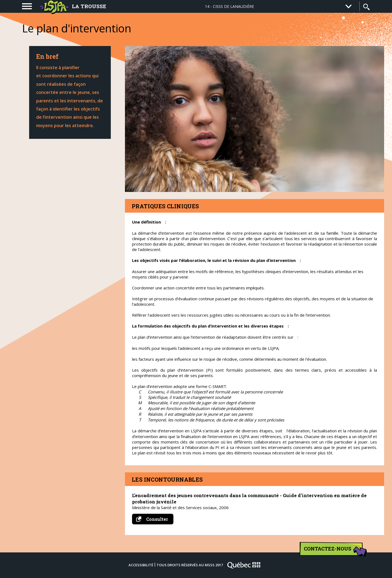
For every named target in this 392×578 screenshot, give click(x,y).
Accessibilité (141, 565)
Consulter (155, 519)
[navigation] (27, 6)
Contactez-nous (333, 551)
